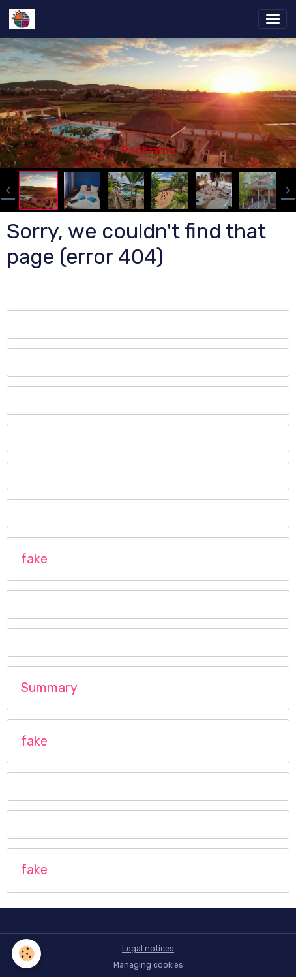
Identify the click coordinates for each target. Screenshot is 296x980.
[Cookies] (26, 954)
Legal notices (148, 949)
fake (34, 559)
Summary (49, 688)
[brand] (24, 19)
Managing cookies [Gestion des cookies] (148, 965)
